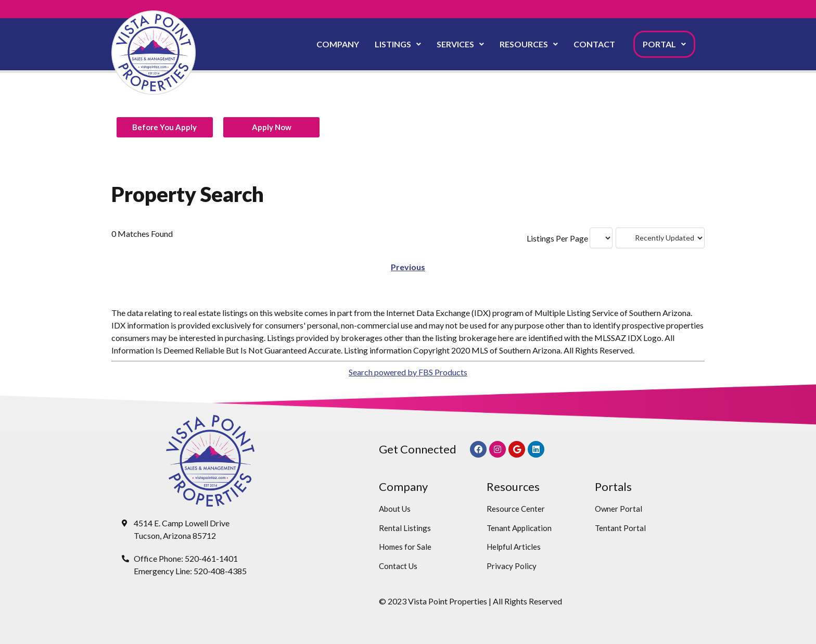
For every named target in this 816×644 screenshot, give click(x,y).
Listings (398, 44)
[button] (398, 44)
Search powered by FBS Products (408, 372)
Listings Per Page (557, 238)
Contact (594, 44)
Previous (408, 267)
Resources (529, 44)
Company (338, 44)
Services (460, 44)
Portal (664, 44)
